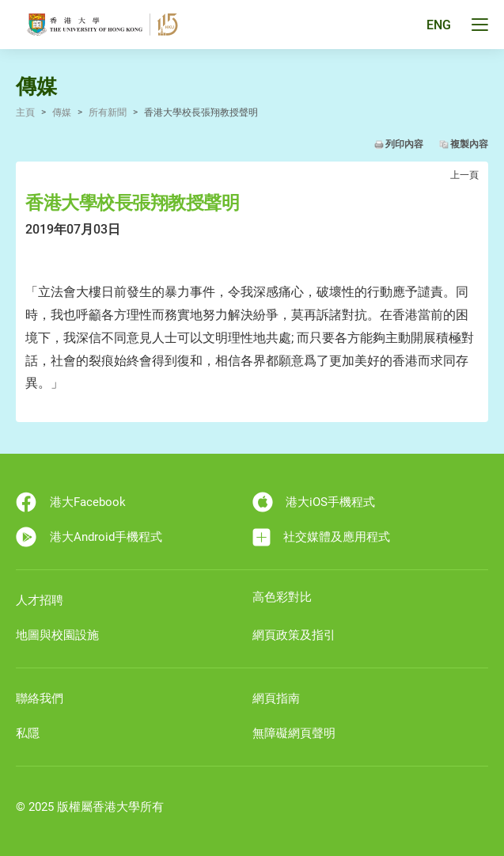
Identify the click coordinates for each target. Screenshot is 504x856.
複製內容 (469, 144)
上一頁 (464, 175)
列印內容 (404, 144)
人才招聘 (40, 600)
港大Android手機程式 (89, 537)
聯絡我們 (40, 698)
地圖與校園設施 (57, 635)
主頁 (25, 112)
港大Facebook (71, 502)
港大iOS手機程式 (314, 502)
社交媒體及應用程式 (322, 537)
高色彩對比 (282, 597)
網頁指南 (276, 698)
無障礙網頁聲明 (294, 733)
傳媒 (62, 112)
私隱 (28, 733)
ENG (439, 25)
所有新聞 (108, 112)
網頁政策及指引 (294, 635)
